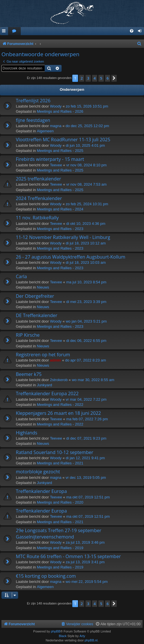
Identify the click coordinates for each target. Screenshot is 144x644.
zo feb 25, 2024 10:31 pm (87, 204)
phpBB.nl (91, 640)
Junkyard (44, 385)
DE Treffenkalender (37, 315)
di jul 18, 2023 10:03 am (86, 262)
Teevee (56, 165)
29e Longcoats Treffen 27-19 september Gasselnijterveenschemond (59, 534)
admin (56, 360)
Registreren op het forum (43, 355)
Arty (82, 636)
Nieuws (43, 287)
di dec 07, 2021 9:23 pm (86, 438)
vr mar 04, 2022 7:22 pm (86, 399)
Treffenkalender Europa (41, 491)
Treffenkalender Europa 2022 (47, 393)
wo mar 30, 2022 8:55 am (93, 380)
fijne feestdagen (33, 120)
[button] (114, 78)
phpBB (55, 631)
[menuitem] (14, 31)
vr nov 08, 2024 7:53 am (86, 184)
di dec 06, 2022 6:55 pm (86, 341)
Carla (21, 276)
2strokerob (59, 380)
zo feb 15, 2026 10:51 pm (87, 106)
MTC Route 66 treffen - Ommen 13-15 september (68, 556)
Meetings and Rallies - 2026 (60, 111)
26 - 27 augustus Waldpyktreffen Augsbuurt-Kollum (71, 257)
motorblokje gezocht (38, 472)
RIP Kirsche (28, 335)
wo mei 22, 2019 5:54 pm (87, 582)
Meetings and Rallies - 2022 (60, 405)
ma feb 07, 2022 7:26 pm (87, 419)
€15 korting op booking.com (46, 576)
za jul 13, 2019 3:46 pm (85, 542)
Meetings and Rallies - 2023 (60, 229)
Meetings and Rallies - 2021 (60, 463)
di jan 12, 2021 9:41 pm (85, 458)
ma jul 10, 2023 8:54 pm (86, 282)
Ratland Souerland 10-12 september (55, 452)
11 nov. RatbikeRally (37, 218)
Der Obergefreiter (35, 296)
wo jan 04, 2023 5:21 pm (86, 321)
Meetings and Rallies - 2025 (60, 151)
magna (56, 126)
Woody (56, 106)
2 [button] (82, 78)
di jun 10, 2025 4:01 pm (85, 145)
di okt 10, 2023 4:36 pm (86, 224)
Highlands (27, 433)
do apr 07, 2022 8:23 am (86, 360)
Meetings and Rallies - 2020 (60, 502)
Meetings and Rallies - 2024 (60, 209)
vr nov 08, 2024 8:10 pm (86, 165)
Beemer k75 (29, 374)
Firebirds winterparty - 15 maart (50, 159)
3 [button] (88, 78)
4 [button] (95, 78)
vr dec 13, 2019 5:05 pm (86, 478)
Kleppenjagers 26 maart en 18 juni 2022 (58, 413)
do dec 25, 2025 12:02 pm (87, 126)
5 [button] (101, 78)
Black (63, 636)
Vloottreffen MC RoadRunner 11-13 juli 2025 (63, 140)
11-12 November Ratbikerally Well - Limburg (63, 237)
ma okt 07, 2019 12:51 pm (88, 497)
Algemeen (45, 131)
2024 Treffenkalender (39, 198)
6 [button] (108, 78)
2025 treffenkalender (38, 179)
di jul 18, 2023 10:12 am (86, 243)
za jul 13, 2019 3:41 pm (85, 562)
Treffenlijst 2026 (33, 101)
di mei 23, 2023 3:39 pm (86, 302)
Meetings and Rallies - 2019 (60, 548)
